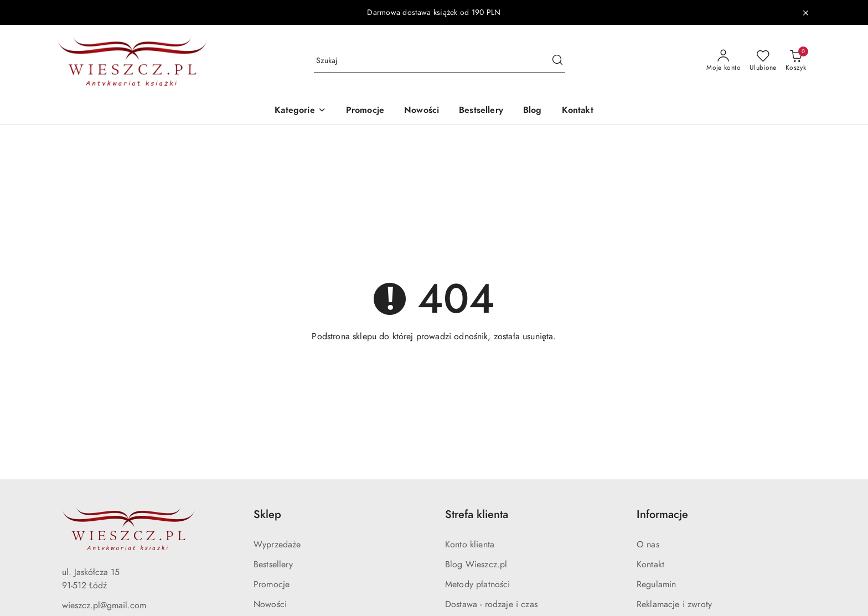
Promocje (272, 584)
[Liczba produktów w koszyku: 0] (796, 61)
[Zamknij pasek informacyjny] (805, 13)
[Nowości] (422, 111)
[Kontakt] (578, 111)
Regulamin (656, 584)
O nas (648, 545)
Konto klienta (470, 545)
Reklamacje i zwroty (674, 604)
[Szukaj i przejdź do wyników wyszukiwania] (557, 61)
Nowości (270, 604)
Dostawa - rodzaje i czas (491, 604)
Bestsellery (273, 565)
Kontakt (650, 565)
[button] (300, 111)
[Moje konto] (724, 61)
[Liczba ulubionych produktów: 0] (763, 61)
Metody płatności (478, 584)
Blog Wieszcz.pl (476, 565)
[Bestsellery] (481, 111)
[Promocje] (365, 111)
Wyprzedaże (277, 545)
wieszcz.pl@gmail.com (104, 605)
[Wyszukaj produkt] (440, 61)
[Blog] (533, 111)
